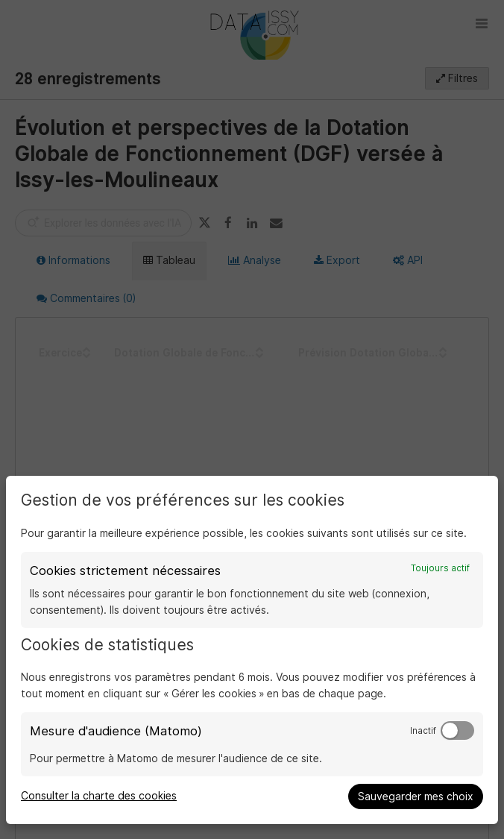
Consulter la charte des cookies (99, 796)
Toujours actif (440, 568)
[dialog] (252, 650)
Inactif (423, 731)
